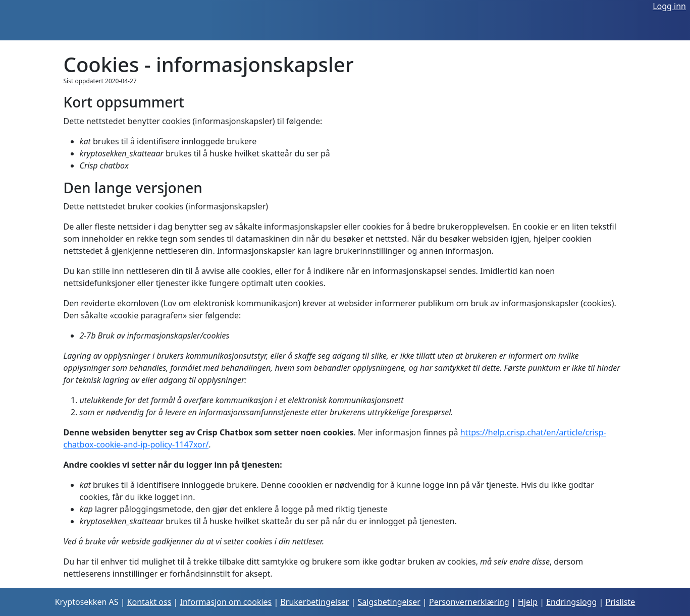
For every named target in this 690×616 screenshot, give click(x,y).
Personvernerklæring (469, 602)
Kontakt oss (149, 602)
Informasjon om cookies (226, 602)
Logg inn (669, 6)
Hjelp (528, 602)
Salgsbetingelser (389, 602)
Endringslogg (571, 602)
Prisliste (621, 602)
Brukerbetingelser (314, 602)
